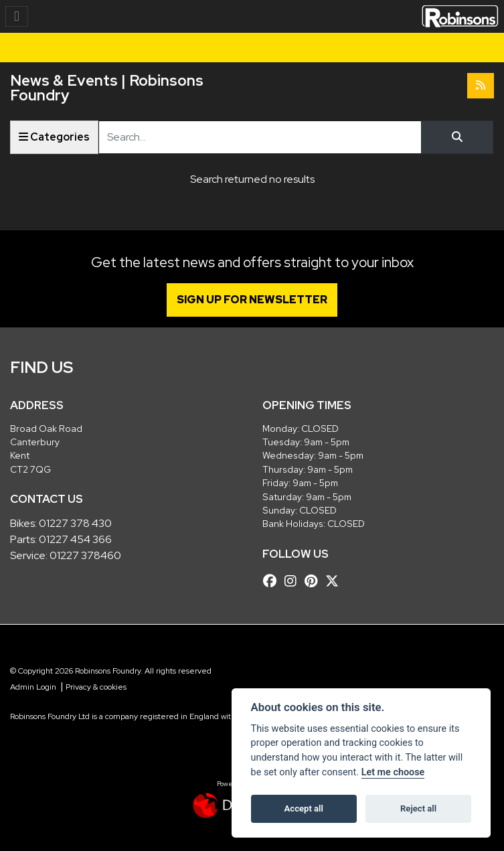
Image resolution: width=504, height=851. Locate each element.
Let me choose (393, 772)
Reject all (418, 808)
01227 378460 (85, 555)
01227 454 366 (75, 539)
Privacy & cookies (96, 687)
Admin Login (33, 687)
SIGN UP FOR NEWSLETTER (252, 300)
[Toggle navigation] (17, 16)
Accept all (304, 808)
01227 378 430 (75, 523)
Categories (54, 137)
